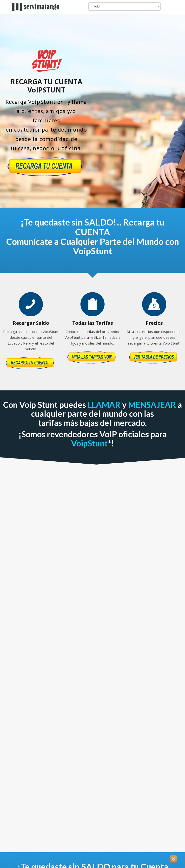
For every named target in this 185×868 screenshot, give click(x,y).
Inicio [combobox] (96, 7)
